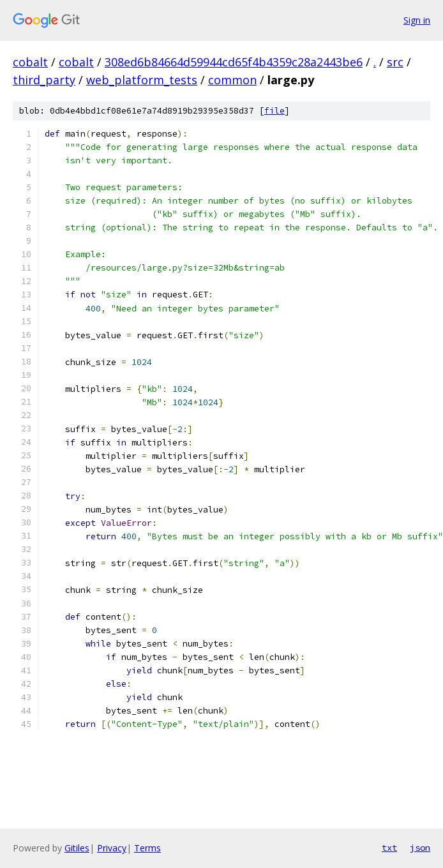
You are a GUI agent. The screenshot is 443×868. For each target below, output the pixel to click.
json (420, 848)
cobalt (30, 62)
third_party (44, 80)
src (395, 62)
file (274, 111)
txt (389, 848)
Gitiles (77, 848)
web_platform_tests (142, 80)
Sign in (417, 20)
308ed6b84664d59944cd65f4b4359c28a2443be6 (234, 62)
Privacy (112, 848)
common (232, 80)
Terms (147, 848)
